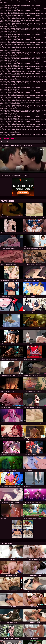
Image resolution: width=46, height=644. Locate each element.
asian (6, 175)
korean (11, 175)
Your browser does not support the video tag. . (23, 160)
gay (3, 175)
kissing (27, 175)
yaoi (22, 175)
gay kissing (17, 175)
